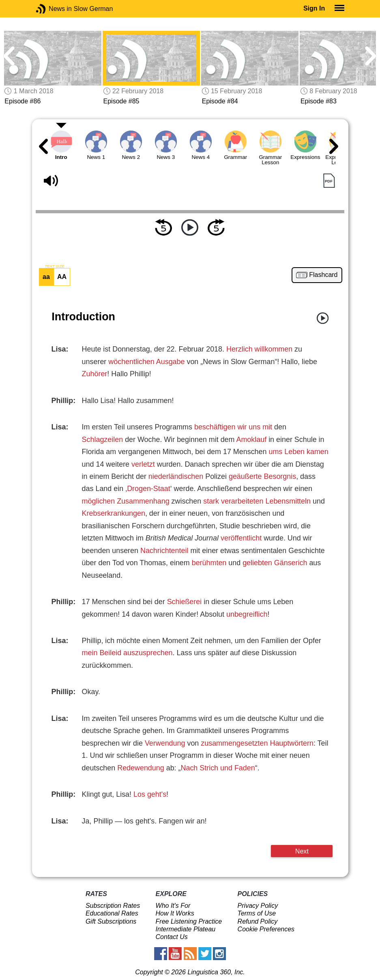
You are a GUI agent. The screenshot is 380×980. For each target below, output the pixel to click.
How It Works (175, 913)
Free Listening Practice (189, 921)
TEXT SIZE (54, 266)
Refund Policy (258, 921)
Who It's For (173, 906)
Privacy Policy (258, 906)
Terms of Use (257, 913)
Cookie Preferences (266, 929)
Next (302, 851)
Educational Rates (112, 913)
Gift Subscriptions (111, 921)
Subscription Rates (113, 906)
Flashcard (323, 275)
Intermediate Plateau (186, 929)
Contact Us (172, 937)
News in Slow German (53, 9)
